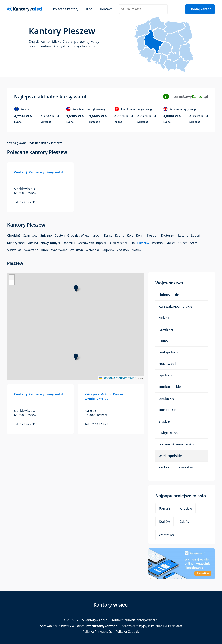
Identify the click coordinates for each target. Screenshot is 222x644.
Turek (45, 250)
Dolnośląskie (169, 295)
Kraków (164, 522)
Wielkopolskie (39, 143)
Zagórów (108, 250)
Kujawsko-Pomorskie (176, 306)
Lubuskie (166, 341)
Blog (89, 9)
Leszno (183, 235)
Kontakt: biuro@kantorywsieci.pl (135, 620)
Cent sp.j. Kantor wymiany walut (39, 172)
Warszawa (166, 535)
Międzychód (16, 243)
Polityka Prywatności (97, 632)
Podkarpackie (170, 387)
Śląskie (164, 421)
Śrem (194, 243)
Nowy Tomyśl (50, 243)
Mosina (33, 243)
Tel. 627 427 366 (26, 202)
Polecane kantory (66, 9)
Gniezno (46, 235)
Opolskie (166, 375)
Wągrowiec (59, 250)
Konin (140, 235)
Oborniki (69, 243)
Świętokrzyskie (171, 433)
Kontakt (106, 9)
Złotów (136, 250)
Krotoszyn (168, 235)
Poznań (157, 243)
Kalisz (108, 235)
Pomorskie (167, 410)
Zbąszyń (123, 250)
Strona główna (17, 143)
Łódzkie (165, 318)
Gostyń (59, 235)
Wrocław (186, 508)
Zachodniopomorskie (176, 467)
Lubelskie (166, 329)
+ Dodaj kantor (199, 9)
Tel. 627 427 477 (96, 424)
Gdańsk (185, 522)
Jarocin (97, 235)
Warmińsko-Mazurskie (177, 444)
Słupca (183, 243)
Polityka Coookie (127, 632)
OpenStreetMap (125, 378)
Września (92, 250)
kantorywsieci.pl (96, 620)
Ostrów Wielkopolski (93, 243)
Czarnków (30, 235)
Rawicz (170, 243)
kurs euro (155, 626)
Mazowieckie (169, 364)
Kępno (120, 235)
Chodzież (14, 235)
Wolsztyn (76, 250)
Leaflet (105, 378)
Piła (132, 243)
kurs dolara (173, 626)
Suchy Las (14, 250)
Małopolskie (169, 352)
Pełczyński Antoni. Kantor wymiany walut (104, 396)
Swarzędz (31, 250)
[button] (76, 357)
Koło (130, 235)
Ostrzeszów (119, 243)
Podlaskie (167, 398)
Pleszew (143, 243)
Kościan (153, 235)
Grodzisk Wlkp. (78, 235)
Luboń (196, 235)
